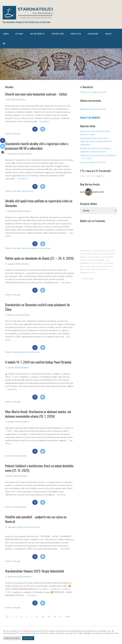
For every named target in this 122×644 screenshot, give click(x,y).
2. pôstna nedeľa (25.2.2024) (93, 162)
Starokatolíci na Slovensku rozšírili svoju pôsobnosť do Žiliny (37, 307)
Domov (6, 34)
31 (60, 617)
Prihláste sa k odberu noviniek (93, 92)
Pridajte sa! (76, 34)
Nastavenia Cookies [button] (12, 638)
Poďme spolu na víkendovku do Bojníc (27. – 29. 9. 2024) (39, 258)
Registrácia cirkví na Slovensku (93, 109)
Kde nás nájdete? (37, 34)
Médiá (24, 352)
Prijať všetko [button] (28, 638)
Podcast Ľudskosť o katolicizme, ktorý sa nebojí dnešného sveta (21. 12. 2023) (39, 468)
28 (43, 617)
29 (49, 617)
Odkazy (108, 34)
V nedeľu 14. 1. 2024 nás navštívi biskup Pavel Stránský (38, 362)
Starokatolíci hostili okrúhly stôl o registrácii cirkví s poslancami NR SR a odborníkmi (37, 146)
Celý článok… (45, 121)
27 (37, 617)
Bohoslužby (93, 34)
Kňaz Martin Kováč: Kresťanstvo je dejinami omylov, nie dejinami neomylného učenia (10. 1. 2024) (38, 414)
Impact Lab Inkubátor (90, 117)
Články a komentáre (29, 248)
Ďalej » (68, 617)
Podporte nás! (58, 34)
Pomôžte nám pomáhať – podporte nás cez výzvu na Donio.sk (36, 519)
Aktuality (17, 134)
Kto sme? (19, 34)
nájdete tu (100, 176)
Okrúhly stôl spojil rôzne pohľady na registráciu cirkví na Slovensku (39, 203)
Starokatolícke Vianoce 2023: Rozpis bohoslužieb (35, 571)
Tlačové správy (27, 191)
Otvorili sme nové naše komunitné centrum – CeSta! (36, 94)
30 (55, 617)
